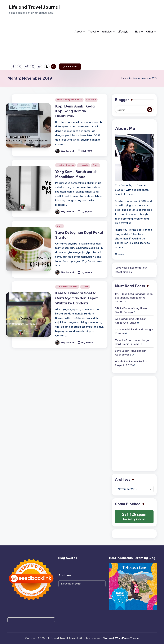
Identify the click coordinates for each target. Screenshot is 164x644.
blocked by (134, 516)
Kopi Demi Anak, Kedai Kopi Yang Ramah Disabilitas (75, 111)
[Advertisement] (34, 41)
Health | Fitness (66, 165)
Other (85, 287)
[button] (70, 67)
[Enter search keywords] (134, 110)
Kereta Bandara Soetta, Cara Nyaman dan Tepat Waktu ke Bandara (77, 298)
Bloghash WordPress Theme (121, 638)
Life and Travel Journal (34, 7)
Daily (60, 226)
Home (123, 78)
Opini (96, 165)
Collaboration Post (67, 287)
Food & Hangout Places (69, 100)
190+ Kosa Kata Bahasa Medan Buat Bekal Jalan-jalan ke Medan (134, 298)
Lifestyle (91, 100)
